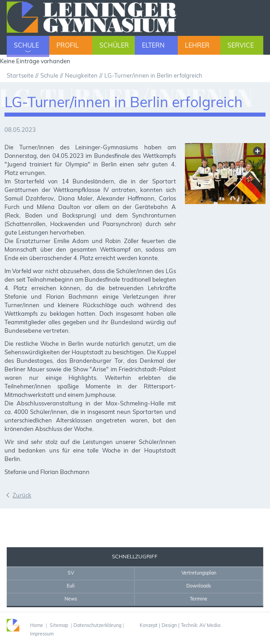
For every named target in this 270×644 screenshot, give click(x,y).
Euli (71, 586)
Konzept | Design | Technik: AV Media (180, 625)
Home (67, 517)
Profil (68, 45)
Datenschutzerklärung (97, 625)
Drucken (91, 517)
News (71, 599)
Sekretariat (28, 517)
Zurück (22, 495)
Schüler (114, 45)
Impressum (42, 634)
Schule (26, 45)
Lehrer (197, 45)
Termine (199, 599)
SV (71, 573)
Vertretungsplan (199, 573)
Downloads (199, 586)
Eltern (153, 45)
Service (241, 45)
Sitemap (59, 625)
